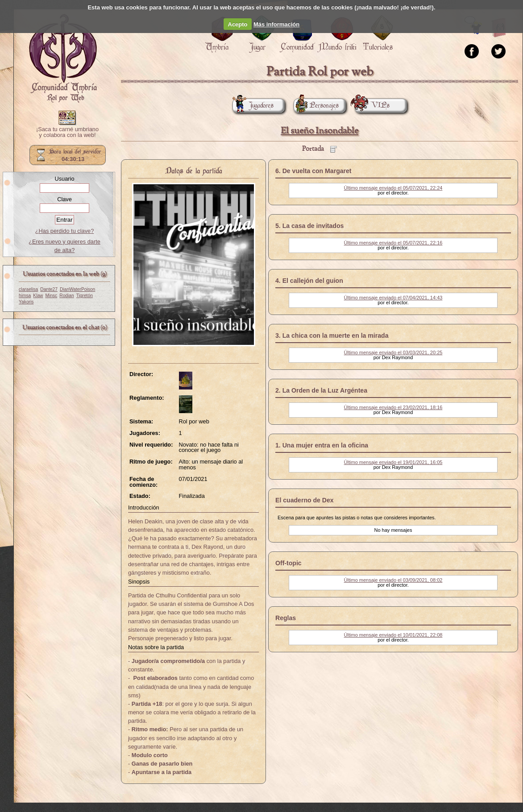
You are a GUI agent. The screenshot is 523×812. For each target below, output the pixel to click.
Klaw (38, 296)
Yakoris (26, 302)
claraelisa (28, 289)
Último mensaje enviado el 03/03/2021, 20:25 (393, 352)
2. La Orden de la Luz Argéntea (321, 390)
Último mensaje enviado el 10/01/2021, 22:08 (393, 635)
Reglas (286, 618)
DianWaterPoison (77, 289)
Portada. (63, 58)
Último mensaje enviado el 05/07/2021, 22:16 (393, 243)
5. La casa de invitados (309, 226)
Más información (276, 24)
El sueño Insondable (320, 131)
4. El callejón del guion (309, 281)
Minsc (52, 296)
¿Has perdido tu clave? (65, 231)
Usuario (64, 179)
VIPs (372, 106)
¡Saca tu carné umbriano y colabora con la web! (67, 133)
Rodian (66, 296)
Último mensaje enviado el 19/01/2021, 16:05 (393, 462)
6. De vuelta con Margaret (313, 171)
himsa (25, 296)
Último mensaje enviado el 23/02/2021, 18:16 (393, 407)
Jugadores (253, 106)
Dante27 (49, 289)
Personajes (316, 106)
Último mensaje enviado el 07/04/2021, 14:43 (393, 298)
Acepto (238, 24)
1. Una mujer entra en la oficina (322, 445)
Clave (64, 199)
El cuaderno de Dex (305, 500)
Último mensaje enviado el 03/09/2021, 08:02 (393, 580)
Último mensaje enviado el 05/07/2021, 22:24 (393, 188)
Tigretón (85, 296)
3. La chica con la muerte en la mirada (332, 336)
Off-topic (288, 563)
